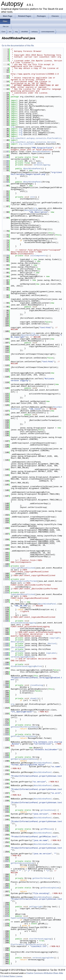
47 (6, 152)
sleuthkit (24, 32)
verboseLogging (42, 165)
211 (6, 698)
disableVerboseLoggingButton (26, 666)
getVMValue (46, 829)
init (32, 197)
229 (6, 757)
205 (6, 685)
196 (6, 655)
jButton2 (52, 644)
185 (6, 621)
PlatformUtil (54, 138)
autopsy (35, 32)
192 (6, 644)
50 (6, 161)
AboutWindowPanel (42, 152)
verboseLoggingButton (22, 657)
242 (6, 810)
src (10, 32)
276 (6, 916)
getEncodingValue (50, 888)
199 (6, 664)
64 (6, 197)
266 (6, 888)
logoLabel (51, 653)
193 (6, 645)
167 (6, 566)
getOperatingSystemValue (24, 759)
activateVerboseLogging (23, 623)
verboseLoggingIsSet (43, 958)
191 (6, 640)
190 (6, 638)
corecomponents (48, 32)
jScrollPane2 (18, 647)
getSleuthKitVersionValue (24, 727)
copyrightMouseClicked (23, 568)
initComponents (38, 256)
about (40, 163)
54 (6, 169)
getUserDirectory (35, 944)
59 (6, 182)
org (16, 32)
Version (51, 142)
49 (6, 157)
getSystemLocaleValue (22, 863)
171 (6, 579)
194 (6, 649)
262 (6, 878)
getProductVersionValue (23, 736)
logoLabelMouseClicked (23, 594)
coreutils (41, 138)
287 (6, 939)
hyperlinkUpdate (19, 918)
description (17, 642)
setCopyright (36, 907)
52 (6, 165)
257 (6, 861)
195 (6, 653)
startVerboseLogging (40, 939)
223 (6, 734)
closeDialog (36, 685)
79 (6, 256)
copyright (55, 638)
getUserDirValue (41, 878)
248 (6, 829)
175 (6, 592)
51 (6, 163)
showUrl (34, 698)
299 (6, 958)
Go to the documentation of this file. (18, 46)
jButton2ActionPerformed (24, 581)
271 (6, 907)
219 (6, 725)
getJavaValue (47, 810)
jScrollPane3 (18, 651)
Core (3, 32)
